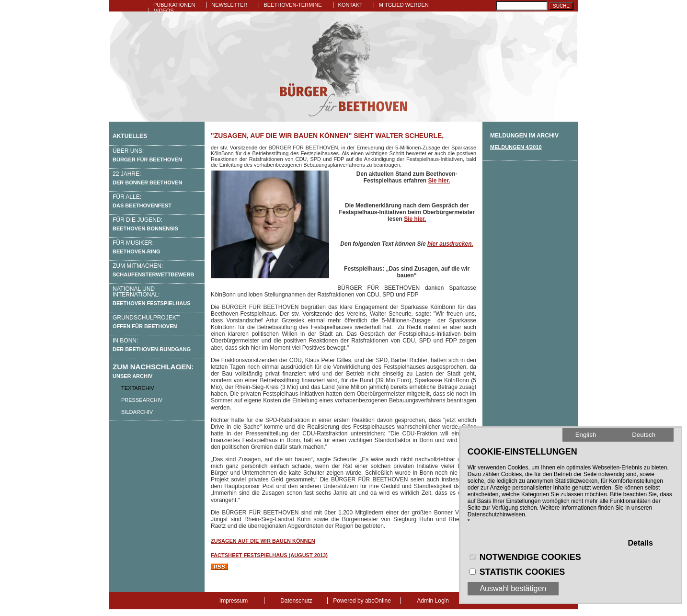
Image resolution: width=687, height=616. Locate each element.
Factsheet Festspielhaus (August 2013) (269, 555)
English (586, 435)
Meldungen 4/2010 (516, 147)
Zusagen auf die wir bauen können (263, 541)
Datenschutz (296, 601)
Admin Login (433, 601)
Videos (164, 11)
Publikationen (174, 5)
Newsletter (229, 5)
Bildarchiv (137, 412)
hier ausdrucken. (450, 244)
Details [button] (641, 543)
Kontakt (350, 5)
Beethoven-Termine (293, 5)
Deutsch (644, 435)
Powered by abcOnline (362, 601)
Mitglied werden (404, 5)
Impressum (234, 601)
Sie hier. (439, 181)
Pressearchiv (142, 400)
